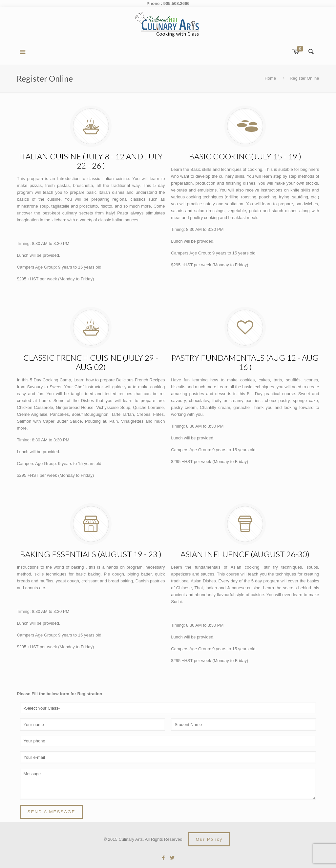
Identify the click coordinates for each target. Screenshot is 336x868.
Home (270, 78)
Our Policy (209, 839)
